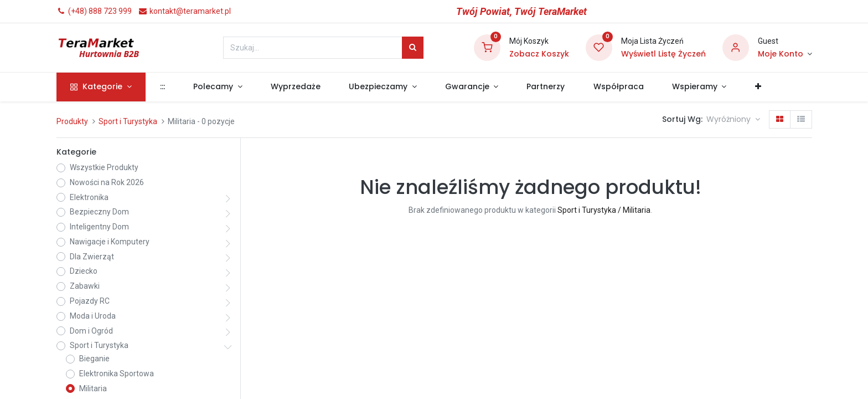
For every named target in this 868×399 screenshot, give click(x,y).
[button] (758, 87)
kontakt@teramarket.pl (184, 11)
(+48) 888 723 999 (94, 11)
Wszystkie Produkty (104, 167)
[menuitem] (162, 87)
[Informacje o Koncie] (785, 54)
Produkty (72, 121)
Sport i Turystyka (128, 121)
